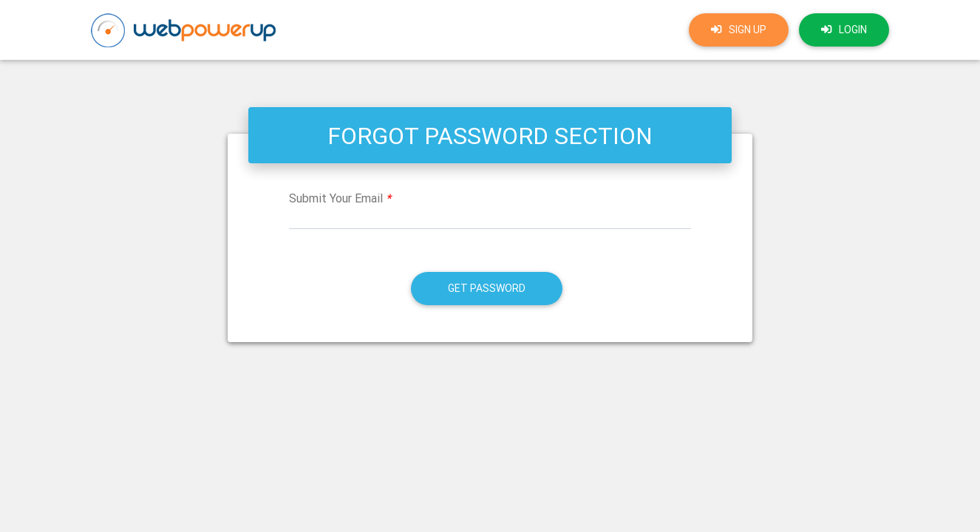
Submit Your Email (340, 198)
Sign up (739, 30)
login (844, 30)
